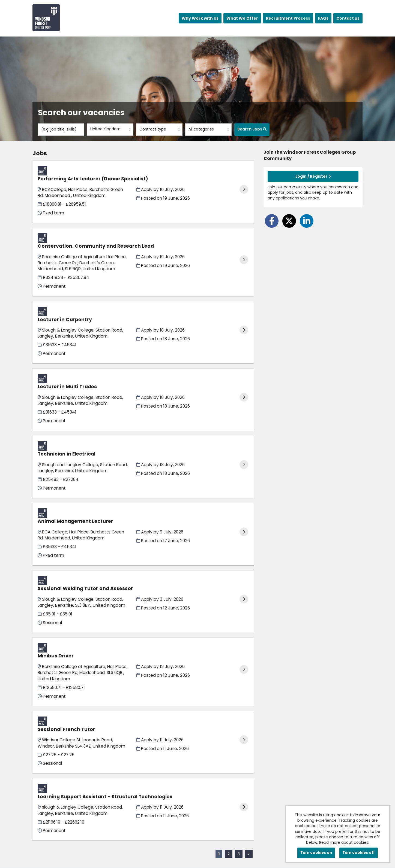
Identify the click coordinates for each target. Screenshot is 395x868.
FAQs (323, 18)
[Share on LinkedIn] (307, 221)
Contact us (348, 18)
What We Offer (242, 18)
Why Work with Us (200, 18)
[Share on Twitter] (289, 221)
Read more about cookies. (344, 842)
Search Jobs (252, 129)
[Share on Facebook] (272, 221)
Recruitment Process (288, 18)
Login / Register (313, 176)
